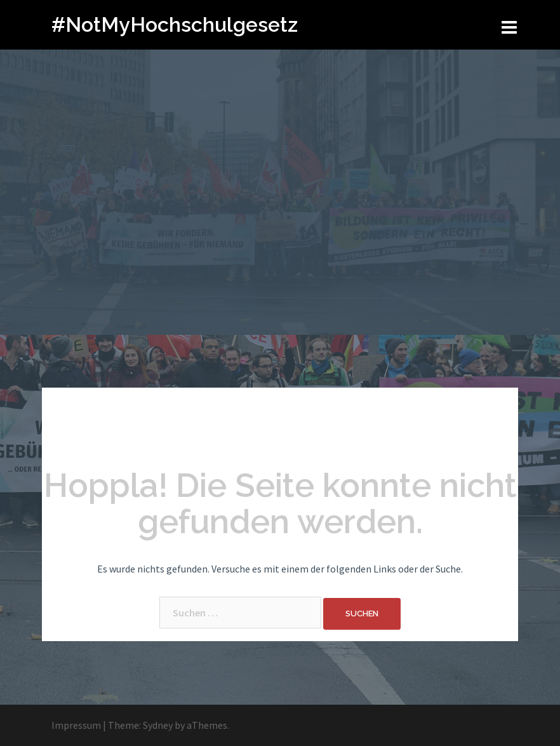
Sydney (158, 725)
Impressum (76, 725)
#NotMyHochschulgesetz (175, 24)
